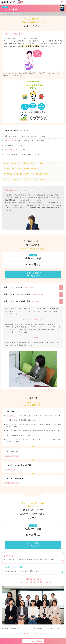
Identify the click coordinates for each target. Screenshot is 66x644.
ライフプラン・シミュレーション (34, 319)
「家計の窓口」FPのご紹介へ (34, 634)
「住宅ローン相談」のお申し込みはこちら (33, 274)
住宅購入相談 (34, 337)
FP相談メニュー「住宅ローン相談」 (12, 14)
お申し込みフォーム (12, 416)
